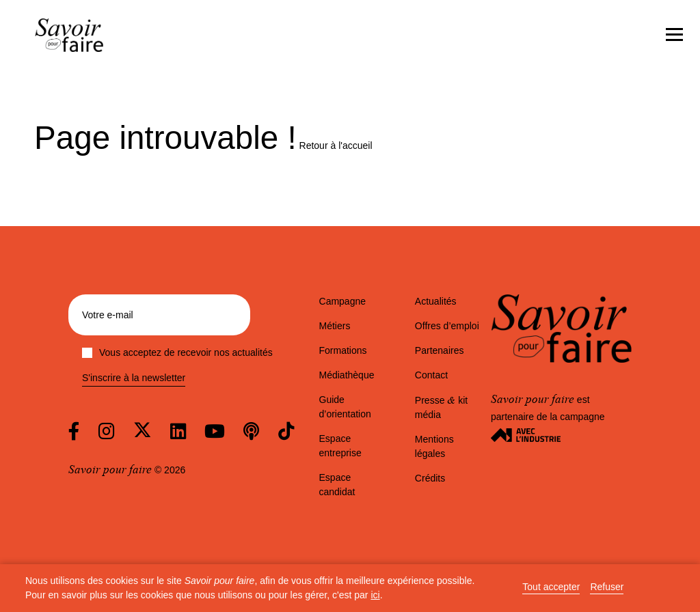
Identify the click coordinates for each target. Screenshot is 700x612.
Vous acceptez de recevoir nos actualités (177, 352)
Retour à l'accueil (336, 145)
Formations (343, 350)
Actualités (436, 301)
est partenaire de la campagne (548, 417)
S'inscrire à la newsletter (134, 378)
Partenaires (440, 350)
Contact (431, 375)
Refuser (607, 587)
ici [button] (375, 595)
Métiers (335, 326)
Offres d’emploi (447, 326)
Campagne (343, 301)
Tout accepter (551, 587)
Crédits (430, 478)
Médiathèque (347, 375)
